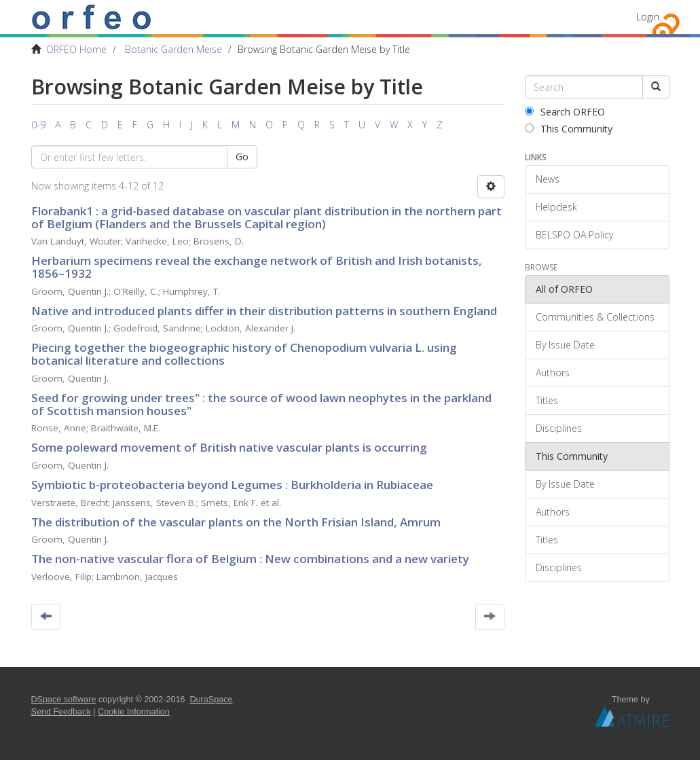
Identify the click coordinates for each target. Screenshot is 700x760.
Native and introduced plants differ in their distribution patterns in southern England (264, 311)
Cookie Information (134, 712)
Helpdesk (556, 207)
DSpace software (64, 700)
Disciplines (559, 428)
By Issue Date (565, 345)
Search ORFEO (565, 112)
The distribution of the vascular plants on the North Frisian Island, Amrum (236, 522)
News (548, 179)
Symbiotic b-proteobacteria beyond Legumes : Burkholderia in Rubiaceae (232, 485)
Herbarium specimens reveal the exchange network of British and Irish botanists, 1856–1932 (257, 267)
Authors (553, 373)
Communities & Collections (595, 317)
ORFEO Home (76, 49)
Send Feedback (61, 712)
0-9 (38, 125)
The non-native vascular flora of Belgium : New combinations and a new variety (250, 559)
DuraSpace (211, 700)
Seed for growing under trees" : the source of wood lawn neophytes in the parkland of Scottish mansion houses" (261, 404)
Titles (547, 400)
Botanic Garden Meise (173, 49)
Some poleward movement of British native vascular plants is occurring (229, 447)
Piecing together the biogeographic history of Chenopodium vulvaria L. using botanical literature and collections (244, 354)
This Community (569, 129)
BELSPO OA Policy (574, 235)
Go (242, 157)
